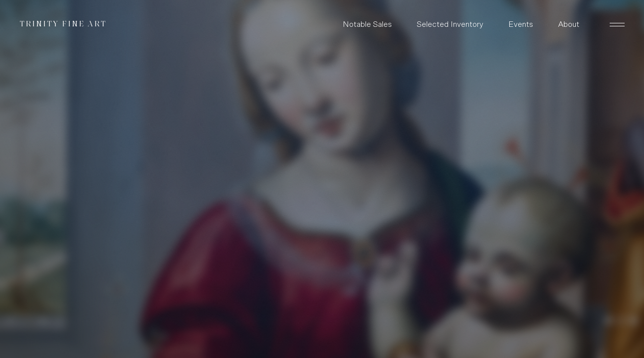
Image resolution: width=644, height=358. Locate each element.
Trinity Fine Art (63, 25)
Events (521, 24)
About (569, 24)
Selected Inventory (450, 24)
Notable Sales (367, 24)
